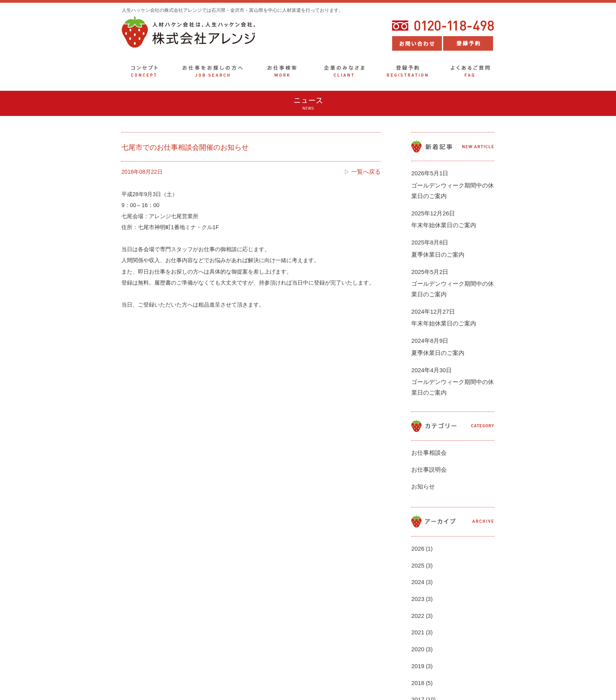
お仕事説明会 (428, 429)
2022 (417, 550)
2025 (417, 512)
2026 (417, 499)
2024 (417, 525)
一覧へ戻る (367, 172)
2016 (417, 625)
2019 (417, 588)
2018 (417, 600)
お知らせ (422, 441)
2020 (417, 575)
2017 (417, 613)
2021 (417, 562)
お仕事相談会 (428, 416)
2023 (417, 537)
